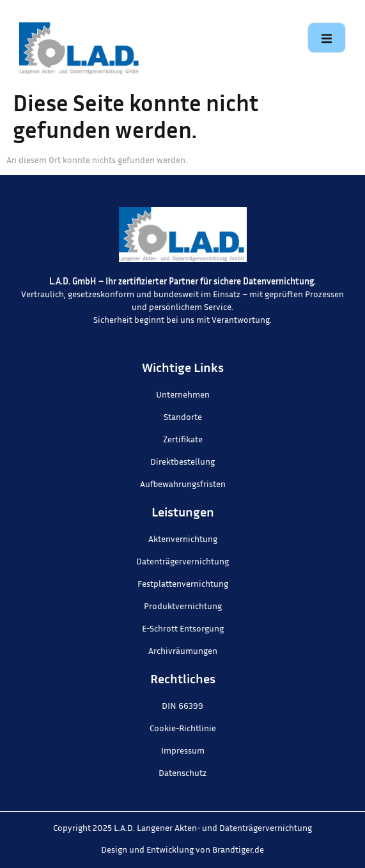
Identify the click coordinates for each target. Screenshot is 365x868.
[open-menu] (327, 38)
